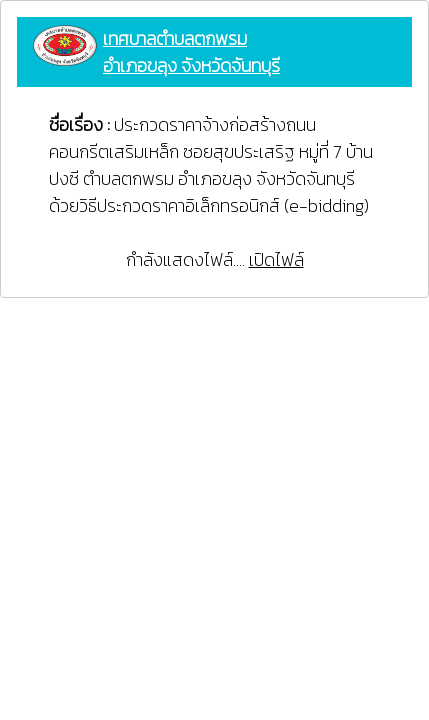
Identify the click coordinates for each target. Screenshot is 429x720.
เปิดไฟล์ (276, 259)
